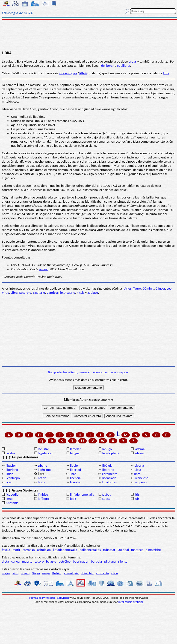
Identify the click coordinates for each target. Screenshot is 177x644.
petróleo (65, 561)
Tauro (137, 288)
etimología (71, 573)
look (73, 499)
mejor (6, 573)
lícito (41, 482)
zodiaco (93, 293)
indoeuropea (68, 73)
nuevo (25, 573)
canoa (15, 561)
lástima (140, 449)
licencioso (142, 478)
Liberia (139, 466)
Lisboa (107, 494)
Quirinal (123, 550)
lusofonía (12, 503)
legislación (45, 453)
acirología (44, 550)
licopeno (141, 482)
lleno (9, 499)
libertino (108, 470)
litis (137, 494)
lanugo (107, 449)
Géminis (148, 288)
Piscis (81, 293)
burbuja (97, 561)
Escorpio (25, 293)
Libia (138, 470)
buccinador (81, 561)
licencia (75, 478)
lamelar (75, 449)
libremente (110, 474)
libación (11, 466)
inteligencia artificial (131, 602)
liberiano (12, 470)
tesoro (39, 561)
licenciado (109, 478)
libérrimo (44, 470)
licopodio (12, 494)
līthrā (83, 73)
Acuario (70, 293)
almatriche (153, 550)
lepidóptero (111, 453)
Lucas (106, 499)
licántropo (13, 478)
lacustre (43, 449)
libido (9, 474)
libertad (75, 470)
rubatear (109, 550)
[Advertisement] (88, 35)
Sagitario (39, 293)
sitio (15, 573)
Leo (169, 288)
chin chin (87, 573)
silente (123, 561)
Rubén (57, 573)
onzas (133, 61)
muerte (27, 561)
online (43, 269)
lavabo (10, 453)
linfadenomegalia (82, 494)
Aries (128, 288)
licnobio (76, 482)
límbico (43, 494)
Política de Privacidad (42, 598)
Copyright (63, 598)
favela (6, 550)
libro (137, 474)
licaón (42, 478)
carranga (29, 550)
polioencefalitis (90, 550)
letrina (139, 453)
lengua (75, 453)
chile (115, 573)
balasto (51, 561)
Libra (14, 293)
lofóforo (43, 499)
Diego (36, 573)
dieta (5, 561)
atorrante (102, 573)
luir (137, 499)
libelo (74, 466)
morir (16, 550)
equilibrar (123, 66)
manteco (137, 550)
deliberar (108, 66)
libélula (107, 466)
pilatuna (110, 561)
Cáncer (160, 288)
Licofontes (109, 482)
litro (166, 73)
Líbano (43, 466)
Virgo (6, 293)
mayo (46, 573)
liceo (9, 482)
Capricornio (55, 293)
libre (73, 474)
